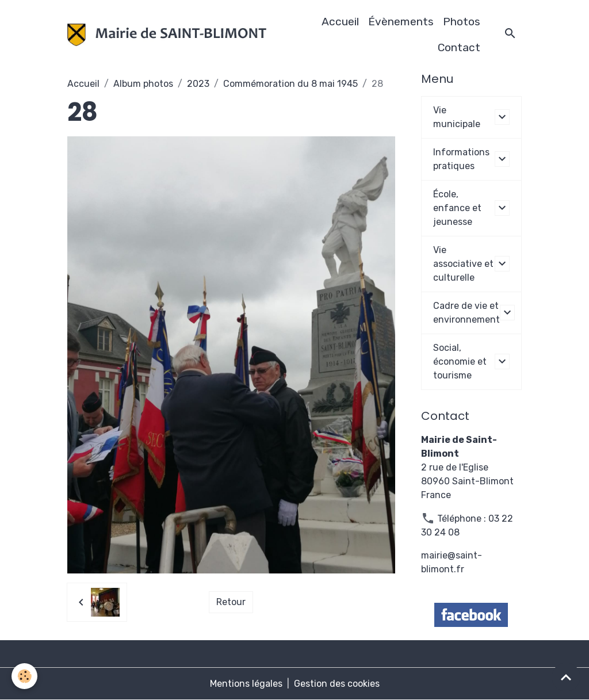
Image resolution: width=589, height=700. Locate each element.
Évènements (401, 22)
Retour (231, 602)
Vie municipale (457, 117)
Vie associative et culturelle (463, 264)
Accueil (340, 22)
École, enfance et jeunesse (457, 208)
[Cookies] (24, 676)
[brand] (167, 35)
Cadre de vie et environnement (466, 313)
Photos (462, 22)
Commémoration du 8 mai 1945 (290, 84)
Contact (459, 47)
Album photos (143, 84)
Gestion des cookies (337, 684)
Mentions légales (246, 684)
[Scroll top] (566, 677)
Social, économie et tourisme (460, 362)
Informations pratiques (461, 159)
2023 (198, 84)
